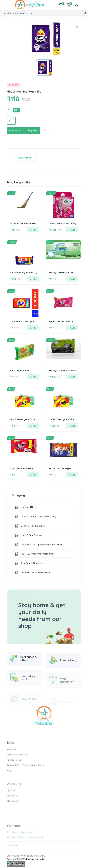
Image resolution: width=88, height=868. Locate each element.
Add (33, 230)
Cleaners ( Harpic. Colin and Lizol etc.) (35, 517)
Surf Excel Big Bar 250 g (24, 272)
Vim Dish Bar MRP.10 (21, 370)
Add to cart (16, 130)
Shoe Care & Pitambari (28, 563)
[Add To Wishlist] (45, 130)
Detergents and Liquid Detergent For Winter (38, 545)
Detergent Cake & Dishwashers (32, 573)
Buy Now (33, 130)
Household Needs (26, 507)
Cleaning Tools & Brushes (29, 526)
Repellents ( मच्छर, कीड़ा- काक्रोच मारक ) (34, 554)
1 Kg (16, 110)
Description (25, 158)
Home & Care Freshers (28, 535)
